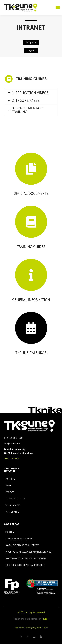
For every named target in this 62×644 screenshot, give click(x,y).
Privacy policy (31, 628)
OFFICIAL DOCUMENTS (31, 194)
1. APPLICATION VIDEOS (30, 93)
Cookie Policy (42, 628)
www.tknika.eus (12, 459)
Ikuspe (45, 619)
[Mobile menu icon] (57, 7)
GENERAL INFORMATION (31, 300)
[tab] (31, 93)
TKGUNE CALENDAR (31, 353)
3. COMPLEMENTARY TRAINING (28, 110)
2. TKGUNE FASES (26, 101)
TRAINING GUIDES (31, 79)
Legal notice (19, 628)
